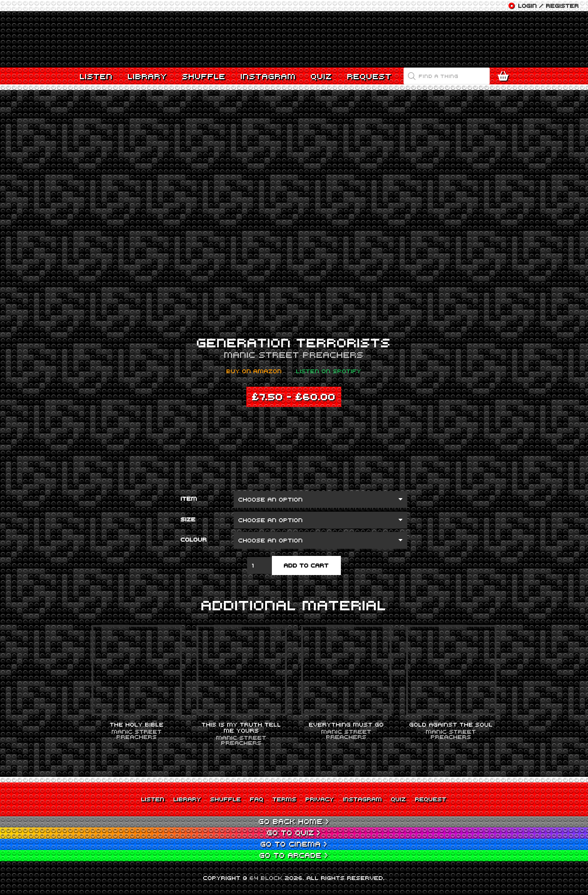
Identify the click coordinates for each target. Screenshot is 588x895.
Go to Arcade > (294, 855)
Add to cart (306, 565)
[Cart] (505, 76)
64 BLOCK (266, 878)
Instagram (363, 799)
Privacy (320, 799)
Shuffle (226, 799)
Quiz (399, 799)
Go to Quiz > (294, 833)
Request (431, 799)
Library (187, 799)
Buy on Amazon (254, 371)
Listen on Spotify (329, 371)
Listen (153, 799)
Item (189, 499)
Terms (285, 799)
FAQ (257, 799)
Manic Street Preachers (294, 354)
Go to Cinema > (294, 844)
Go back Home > (294, 821)
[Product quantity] (259, 565)
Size (188, 519)
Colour (194, 539)
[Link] (294, 39)
